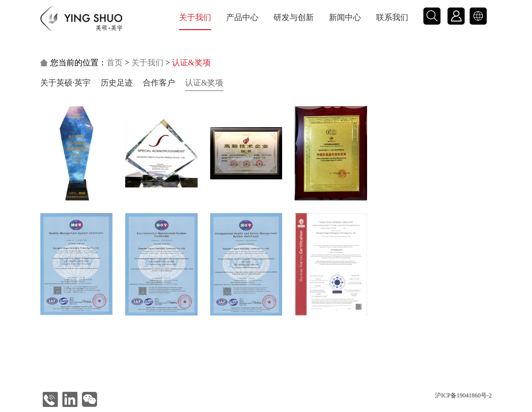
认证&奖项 (204, 83)
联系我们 (392, 17)
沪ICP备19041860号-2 (463, 395)
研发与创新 (294, 17)
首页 (115, 63)
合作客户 (159, 83)
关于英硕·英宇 (65, 83)
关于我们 (195, 17)
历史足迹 (117, 83)
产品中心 (242, 17)
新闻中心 (345, 17)
